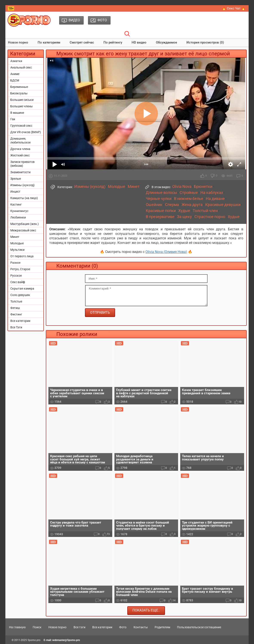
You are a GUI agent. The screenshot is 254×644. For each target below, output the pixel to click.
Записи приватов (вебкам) (22, 164)
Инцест (15, 192)
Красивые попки (161, 211)
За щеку (184, 217)
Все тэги (79, 627)
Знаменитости (20, 172)
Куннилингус (19, 211)
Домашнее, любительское (20, 140)
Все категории (20, 321)
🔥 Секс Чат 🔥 (234, 8)
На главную (17, 627)
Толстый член (205, 211)
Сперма (172, 205)
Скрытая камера (22, 288)
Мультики (17, 250)
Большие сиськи (22, 100)
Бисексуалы (19, 93)
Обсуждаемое (166, 42)
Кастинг (16, 204)
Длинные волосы (161, 193)
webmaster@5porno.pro (66, 640)
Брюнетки (203, 187)
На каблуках (212, 193)
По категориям (49, 42)
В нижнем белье (189, 199)
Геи (13, 119)
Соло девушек (20, 295)
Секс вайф (18, 282)
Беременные (19, 87)
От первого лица (22, 256)
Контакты (141, 627)
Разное (15, 263)
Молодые (17, 243)
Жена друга (192, 205)
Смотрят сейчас (82, 42)
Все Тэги (16, 327)
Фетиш (15, 308)
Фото (123, 627)
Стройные (189, 193)
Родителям (162, 627)
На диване (215, 199)
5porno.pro (34, 640)
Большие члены (22, 106)
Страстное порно (210, 217)
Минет (15, 237)
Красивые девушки (223, 205)
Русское (16, 276)
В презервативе (160, 217)
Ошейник (154, 205)
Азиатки (16, 61)
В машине (17, 113)
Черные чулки (159, 199)
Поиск (37, 627)
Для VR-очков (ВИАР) (26, 132)
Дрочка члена (20, 149)
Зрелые (16, 179)
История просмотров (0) (205, 42)
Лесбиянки (18, 217)
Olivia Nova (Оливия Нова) (166, 252)
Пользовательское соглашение (199, 627)
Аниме (15, 74)
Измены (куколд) (22, 185)
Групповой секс (21, 126)
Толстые (16, 301)
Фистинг (16, 314)
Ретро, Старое (20, 269)
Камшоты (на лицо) (24, 198)
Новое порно (18, 42)
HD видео (139, 42)
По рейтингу (113, 42)
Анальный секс (21, 67)
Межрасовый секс (23, 230)
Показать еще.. (146, 610)
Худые (184, 211)
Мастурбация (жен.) (25, 224)
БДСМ (15, 80)
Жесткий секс (20, 155)
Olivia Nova (182, 187)
